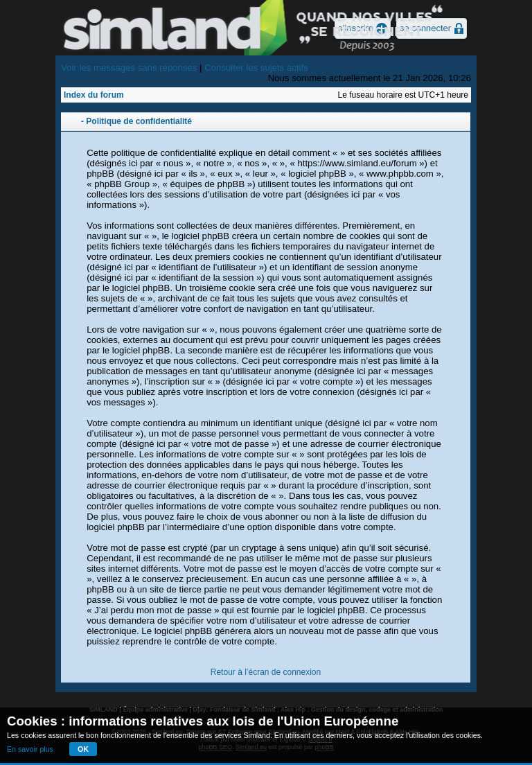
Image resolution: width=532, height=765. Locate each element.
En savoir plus (30, 749)
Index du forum (94, 95)
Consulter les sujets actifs (256, 68)
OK (83, 749)
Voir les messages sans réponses (129, 68)
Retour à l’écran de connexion (266, 672)
